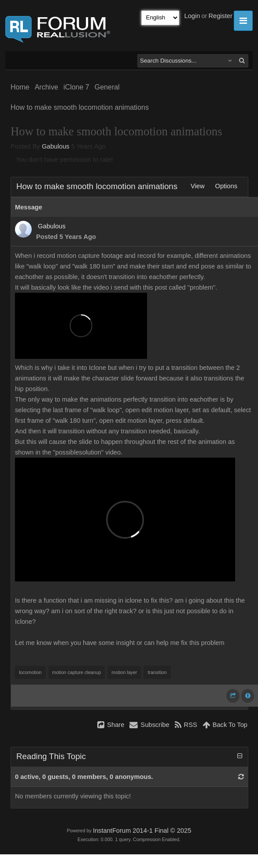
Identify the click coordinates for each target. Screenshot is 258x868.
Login (192, 16)
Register (220, 16)
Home (20, 87)
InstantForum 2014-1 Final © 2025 (142, 831)
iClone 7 (76, 87)
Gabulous (56, 146)
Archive (46, 87)
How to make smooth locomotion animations (80, 107)
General (107, 87)
